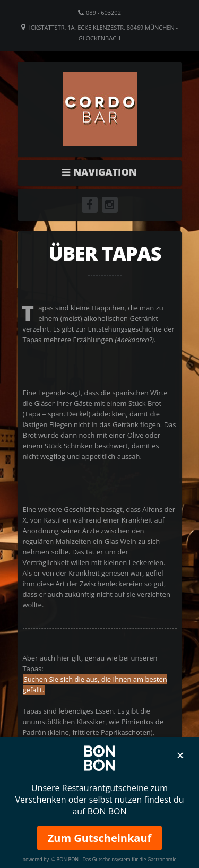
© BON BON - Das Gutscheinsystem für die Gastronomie (114, 859)
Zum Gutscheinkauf (100, 838)
